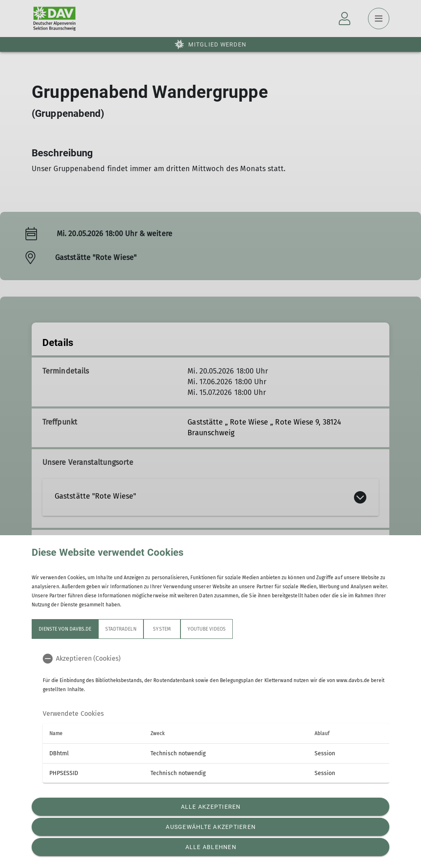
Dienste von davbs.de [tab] (65, 629)
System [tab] (162, 629)
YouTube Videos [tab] (207, 629)
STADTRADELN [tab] (121, 629)
